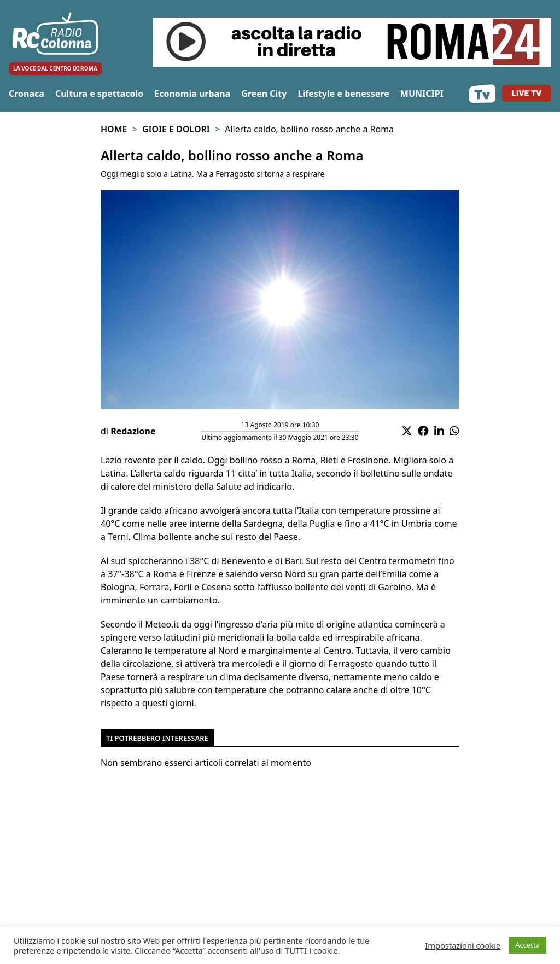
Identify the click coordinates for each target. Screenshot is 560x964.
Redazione (133, 431)
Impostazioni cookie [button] (463, 945)
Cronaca (27, 94)
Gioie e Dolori (176, 129)
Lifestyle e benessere (343, 94)
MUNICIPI (422, 94)
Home (114, 129)
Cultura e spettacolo (99, 94)
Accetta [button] (527, 945)
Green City (264, 94)
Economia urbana (192, 94)
